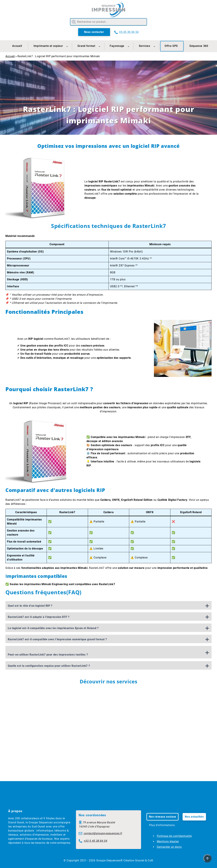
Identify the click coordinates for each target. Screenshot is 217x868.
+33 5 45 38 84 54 (95, 841)
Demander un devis (169, 847)
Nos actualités (194, 817)
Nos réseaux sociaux (162, 817)
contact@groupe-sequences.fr (103, 833)
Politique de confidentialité (174, 836)
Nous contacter (94, 32)
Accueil (10, 56)
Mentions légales (168, 841)
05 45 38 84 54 (129, 32)
